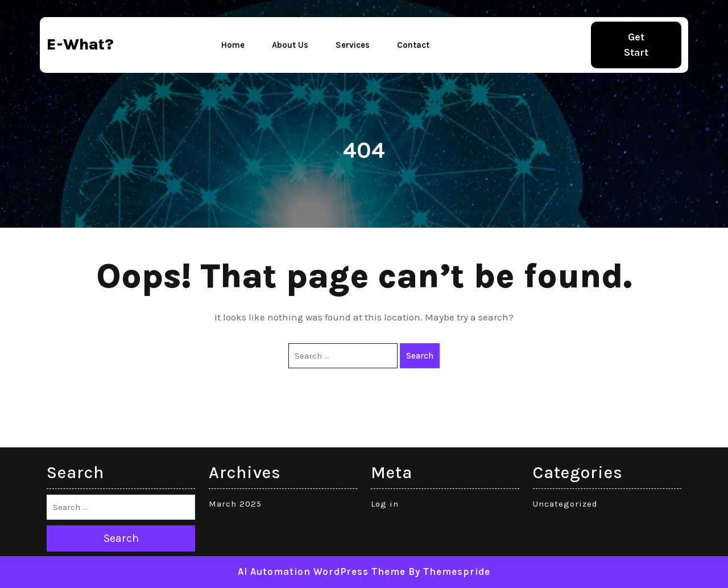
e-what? (80, 44)
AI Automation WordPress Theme (322, 571)
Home (233, 45)
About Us (290, 45)
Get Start (636, 45)
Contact (413, 45)
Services (353, 45)
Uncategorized (565, 504)
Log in (385, 504)
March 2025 (235, 504)
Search (420, 356)
